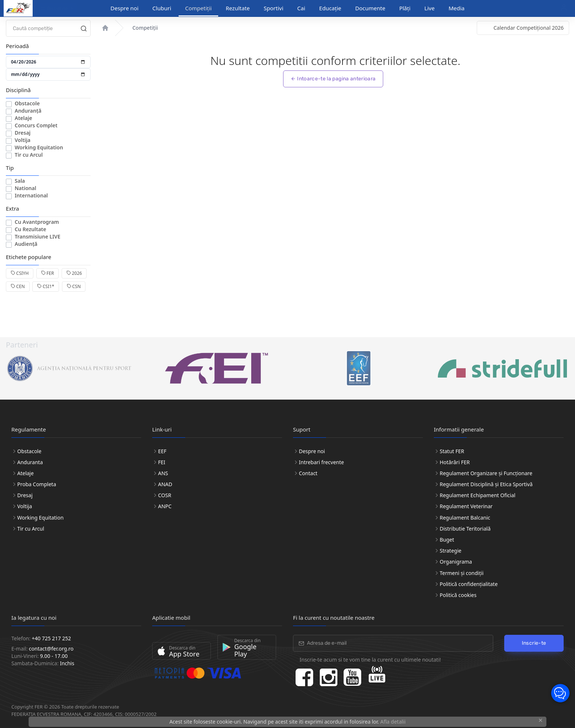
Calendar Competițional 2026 (529, 28)
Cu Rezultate (30, 229)
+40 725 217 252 (52, 638)
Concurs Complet (36, 125)
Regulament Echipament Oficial (477, 495)
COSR (165, 495)
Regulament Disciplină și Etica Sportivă (486, 484)
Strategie (451, 551)
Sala (20, 181)
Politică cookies (458, 595)
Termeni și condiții (462, 573)
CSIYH (20, 273)
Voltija (23, 140)
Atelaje (23, 118)
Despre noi (124, 8)
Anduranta (30, 462)
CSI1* (46, 286)
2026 (74, 273)
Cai (301, 8)
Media (457, 8)
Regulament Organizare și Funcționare (486, 473)
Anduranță (28, 111)
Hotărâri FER (455, 462)
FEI (162, 462)
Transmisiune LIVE (38, 236)
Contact (308, 473)
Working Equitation (39, 147)
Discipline (54, 8)
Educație (330, 8)
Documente (370, 8)
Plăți (405, 8)
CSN (74, 286)
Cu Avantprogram (37, 222)
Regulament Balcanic (465, 518)
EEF (162, 451)
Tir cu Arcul (29, 155)
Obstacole (27, 103)
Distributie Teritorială (465, 529)
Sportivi (274, 8)
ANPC (165, 506)
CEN (18, 286)
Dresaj (23, 133)
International (31, 195)
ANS (163, 473)
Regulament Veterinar (466, 506)
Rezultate (238, 8)
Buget (447, 540)
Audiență (26, 244)
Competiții (199, 8)
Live (429, 8)
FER (47, 273)
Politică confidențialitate (469, 584)
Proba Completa (37, 484)
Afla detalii (393, 722)
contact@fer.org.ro (51, 649)
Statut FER (452, 451)
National (25, 188)
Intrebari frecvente (321, 462)
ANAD (165, 484)
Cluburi (162, 8)
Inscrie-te (534, 643)
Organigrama (456, 562)
